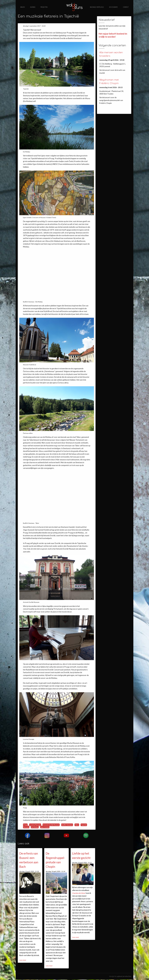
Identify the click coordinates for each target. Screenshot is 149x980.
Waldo (23, 7)
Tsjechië (84, 825)
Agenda (33, 7)
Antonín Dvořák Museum (51, 825)
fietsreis (26, 827)
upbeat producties (124, 976)
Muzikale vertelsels (97, 7)
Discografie (113, 7)
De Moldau (35, 827)
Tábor (77, 825)
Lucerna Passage (35, 825)
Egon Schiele (45, 827)
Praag (25, 825)
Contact (126, 7)
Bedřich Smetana (67, 825)
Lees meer (23, 960)
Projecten (44, 7)
